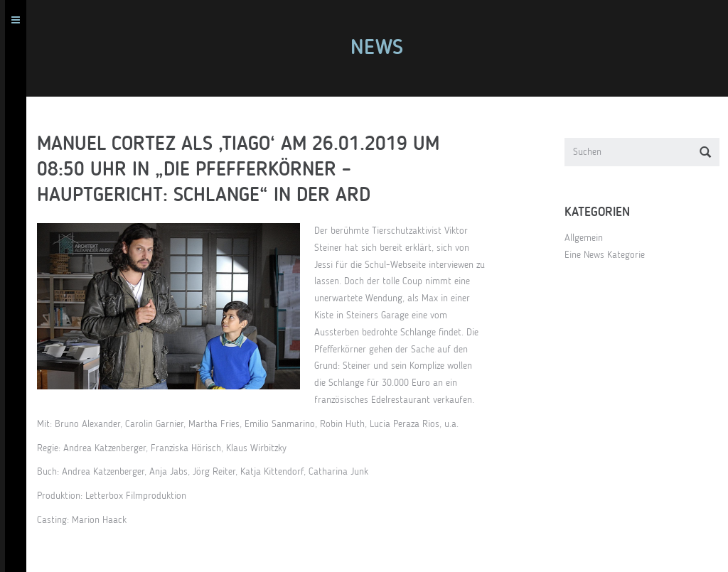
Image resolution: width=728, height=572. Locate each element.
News (382, 48)
